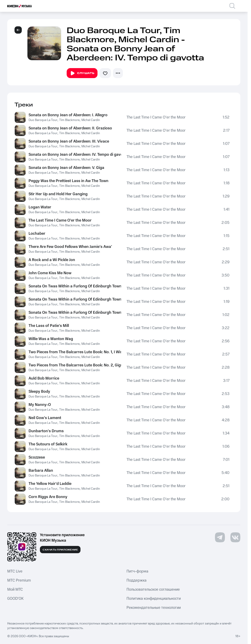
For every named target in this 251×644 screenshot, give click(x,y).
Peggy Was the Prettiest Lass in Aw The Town (68, 181)
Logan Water (40, 207)
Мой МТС (15, 590)
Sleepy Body (39, 392)
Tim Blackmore (69, 120)
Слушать (82, 73)
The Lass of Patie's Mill (49, 326)
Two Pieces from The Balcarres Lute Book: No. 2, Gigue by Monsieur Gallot (75, 365)
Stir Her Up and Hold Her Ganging (58, 194)
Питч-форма (137, 571)
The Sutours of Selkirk (48, 444)
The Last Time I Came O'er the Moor (156, 117)
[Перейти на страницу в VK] (235, 537)
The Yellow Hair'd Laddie (50, 484)
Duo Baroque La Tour (43, 120)
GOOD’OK (15, 599)
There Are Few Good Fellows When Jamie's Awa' (70, 247)
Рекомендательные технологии (154, 608)
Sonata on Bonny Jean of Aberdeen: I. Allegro (68, 115)
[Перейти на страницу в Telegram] (220, 537)
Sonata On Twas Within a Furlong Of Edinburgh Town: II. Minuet (75, 299)
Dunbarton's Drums (46, 431)
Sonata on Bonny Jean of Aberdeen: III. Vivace (69, 141)
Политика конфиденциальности (154, 599)
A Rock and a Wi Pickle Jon (52, 260)
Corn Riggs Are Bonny (48, 497)
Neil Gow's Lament (45, 418)
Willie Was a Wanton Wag (51, 339)
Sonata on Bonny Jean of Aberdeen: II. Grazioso (70, 128)
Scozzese (37, 457)
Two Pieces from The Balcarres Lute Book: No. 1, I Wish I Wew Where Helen (75, 352)
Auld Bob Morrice (44, 378)
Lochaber (37, 234)
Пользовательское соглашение (153, 590)
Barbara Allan (41, 471)
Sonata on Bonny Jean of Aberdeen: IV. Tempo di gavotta (75, 155)
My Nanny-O (40, 405)
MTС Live (15, 571)
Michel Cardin (91, 120)
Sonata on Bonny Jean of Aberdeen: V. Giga (66, 168)
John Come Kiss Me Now (50, 273)
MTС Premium (19, 580)
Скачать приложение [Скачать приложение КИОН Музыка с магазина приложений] (60, 550)
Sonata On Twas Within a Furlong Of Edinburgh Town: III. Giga (75, 313)
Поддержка (136, 580)
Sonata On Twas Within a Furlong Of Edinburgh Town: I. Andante (75, 286)
